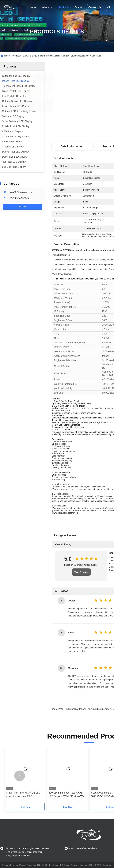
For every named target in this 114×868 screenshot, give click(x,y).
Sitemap (6, 865)
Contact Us (95, 7)
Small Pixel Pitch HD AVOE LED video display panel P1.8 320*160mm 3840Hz (23, 795)
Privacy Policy (18, 865)
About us (47, 7)
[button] (20, 776)
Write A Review (81, 572)
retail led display (68, 709)
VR (109, 7)
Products (64, 7)
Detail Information (72, 146)
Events (79, 7)
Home (33, 7)
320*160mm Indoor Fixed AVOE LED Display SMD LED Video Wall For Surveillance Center (67, 795)
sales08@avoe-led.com (21, 192)
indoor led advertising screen (95, 709)
